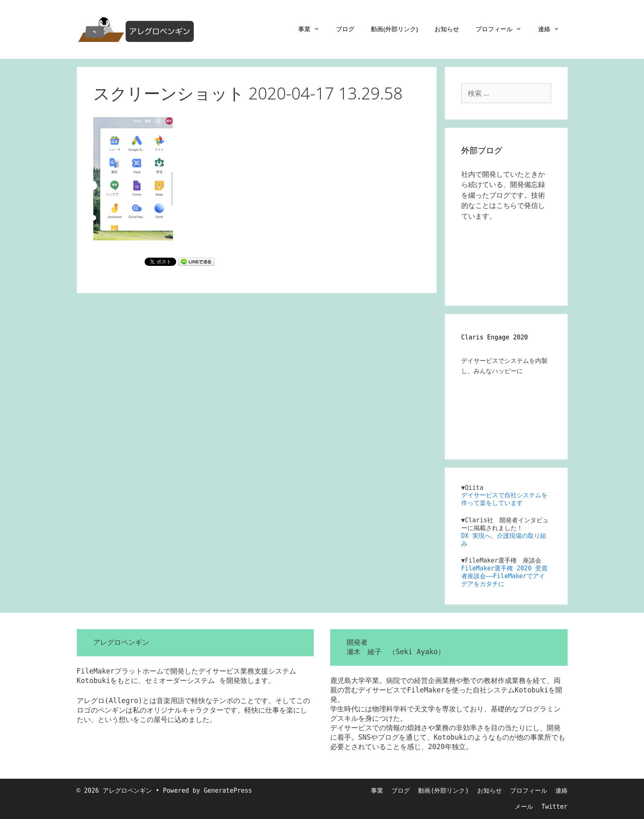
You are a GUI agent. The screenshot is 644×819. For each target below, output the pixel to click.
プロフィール (503, 29)
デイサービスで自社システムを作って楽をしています (504, 499)
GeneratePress (228, 791)
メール (524, 807)
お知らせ (447, 29)
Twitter (554, 807)
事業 (313, 29)
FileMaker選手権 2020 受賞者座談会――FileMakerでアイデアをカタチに (504, 576)
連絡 (553, 29)
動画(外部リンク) (394, 29)
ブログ (345, 29)
